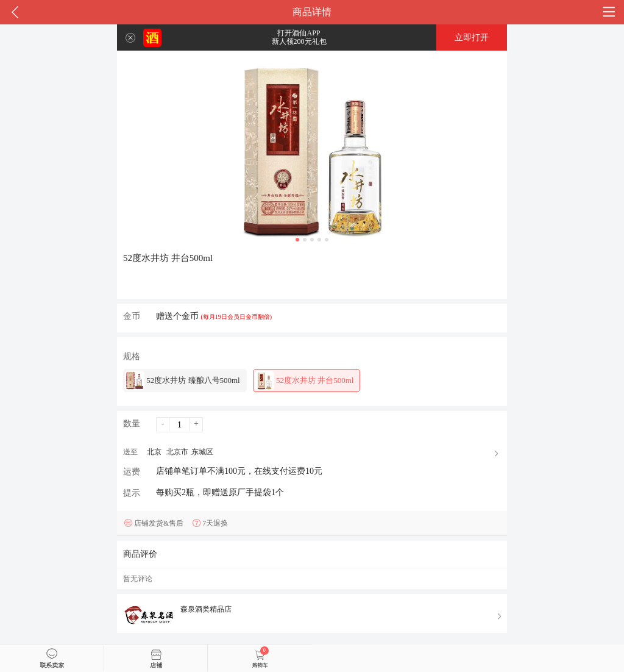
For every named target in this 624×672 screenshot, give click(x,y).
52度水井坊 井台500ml (304, 381)
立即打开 (472, 38)
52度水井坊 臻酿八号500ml (183, 381)
